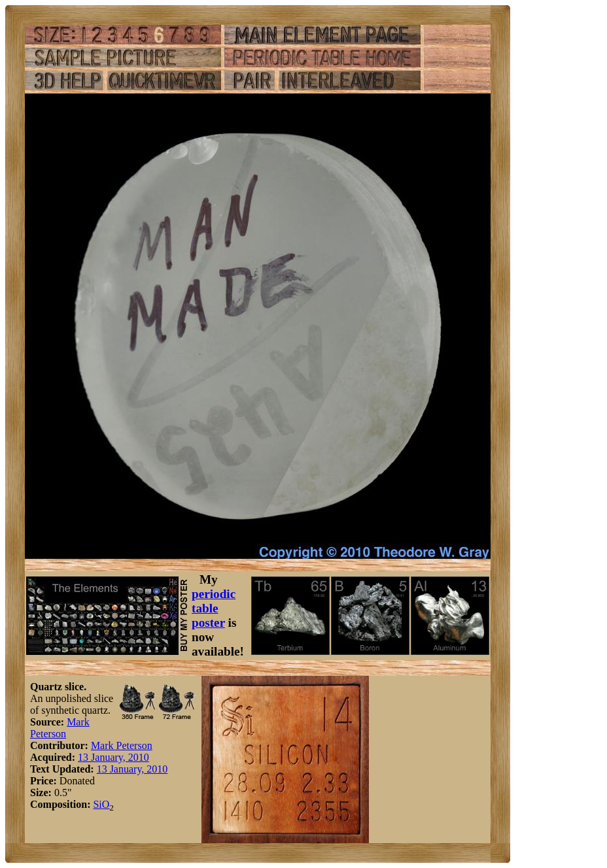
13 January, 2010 (113, 757)
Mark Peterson (60, 728)
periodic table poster (214, 608)
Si (97, 804)
